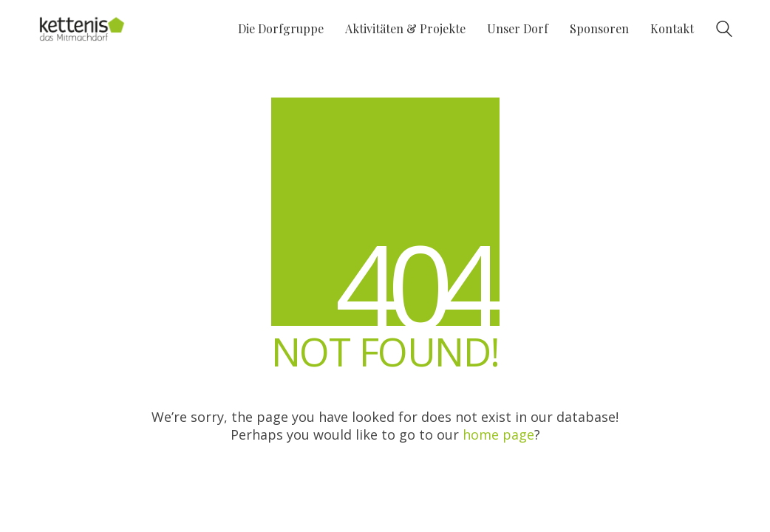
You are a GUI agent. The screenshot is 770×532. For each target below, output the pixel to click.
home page (498, 434)
